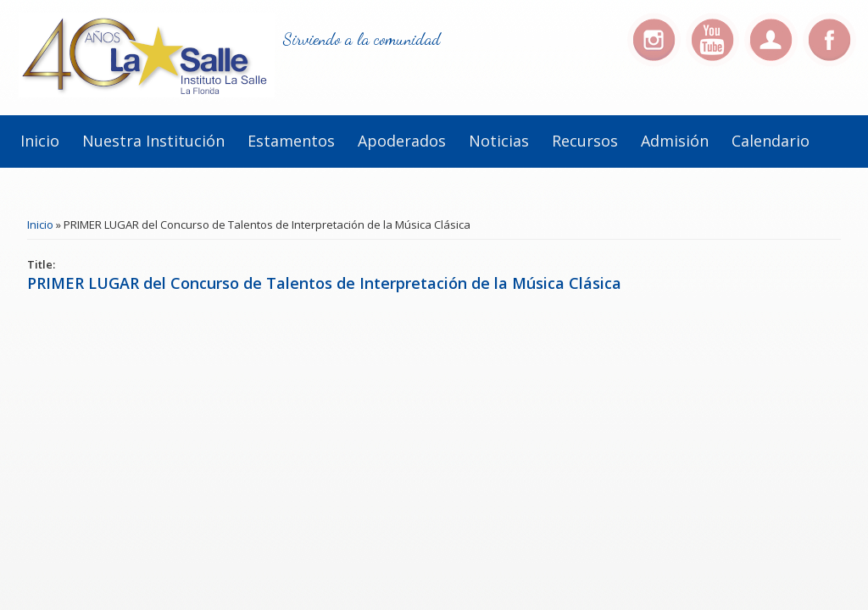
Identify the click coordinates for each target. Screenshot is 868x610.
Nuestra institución (153, 141)
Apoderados (402, 141)
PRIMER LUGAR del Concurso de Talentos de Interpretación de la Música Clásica (324, 283)
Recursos (585, 141)
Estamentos (291, 141)
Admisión (675, 141)
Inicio (40, 141)
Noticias (499, 141)
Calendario (771, 141)
